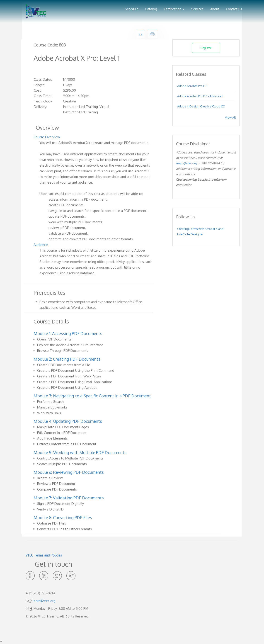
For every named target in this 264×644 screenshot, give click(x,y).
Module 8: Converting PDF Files (63, 518)
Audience (41, 245)
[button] (174, 7)
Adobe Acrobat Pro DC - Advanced (200, 96)
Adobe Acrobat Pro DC (192, 86)
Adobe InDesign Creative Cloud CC (201, 106)
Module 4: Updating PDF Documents (68, 421)
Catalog (151, 9)
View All (230, 117)
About (215, 9)
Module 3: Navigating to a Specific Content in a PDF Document (92, 396)
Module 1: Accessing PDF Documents (68, 333)
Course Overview (47, 137)
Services (197, 9)
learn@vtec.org (186, 163)
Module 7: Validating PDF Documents (69, 498)
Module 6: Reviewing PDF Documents (69, 472)
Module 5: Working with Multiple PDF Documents (80, 452)
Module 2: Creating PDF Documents (67, 359)
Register (206, 48)
